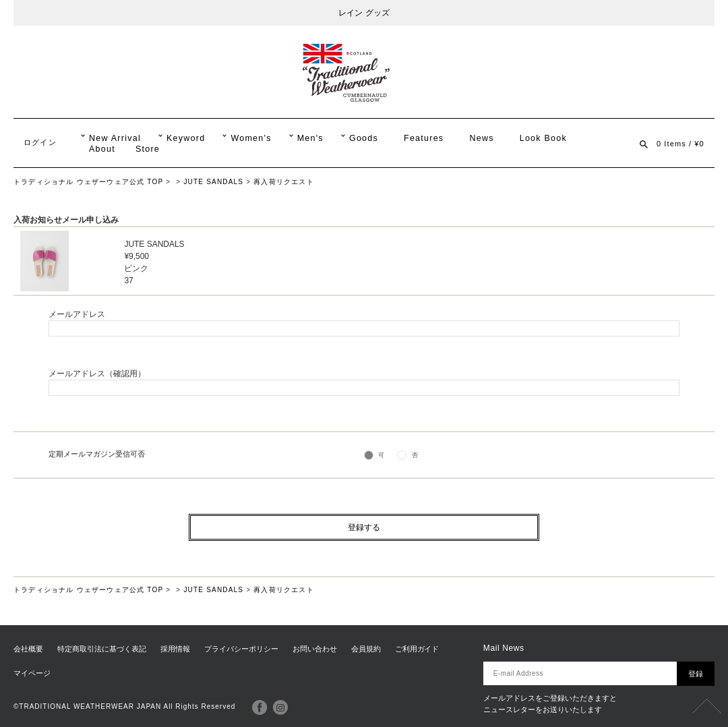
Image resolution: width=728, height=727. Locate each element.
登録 (696, 674)
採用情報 (175, 649)
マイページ (32, 673)
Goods (364, 138)
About (102, 149)
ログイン (40, 142)
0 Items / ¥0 (680, 144)
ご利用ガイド (417, 649)
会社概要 (28, 649)
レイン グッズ (364, 13)
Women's (251, 138)
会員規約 (366, 649)
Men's (310, 138)
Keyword (186, 138)
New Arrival (115, 138)
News (481, 138)
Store (148, 149)
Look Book (543, 138)
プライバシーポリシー (241, 649)
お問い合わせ (315, 649)
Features (424, 138)
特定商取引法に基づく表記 (102, 649)
